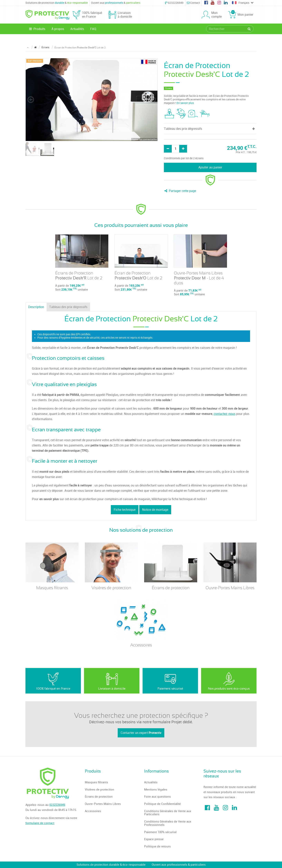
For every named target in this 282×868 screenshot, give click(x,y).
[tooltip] (169, 114)
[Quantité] (175, 149)
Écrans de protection (99, 797)
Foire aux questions (157, 797)
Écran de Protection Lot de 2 (138, 275)
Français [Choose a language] (243, 3)
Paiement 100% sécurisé (160, 832)
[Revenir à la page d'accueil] (35, 47)
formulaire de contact (40, 823)
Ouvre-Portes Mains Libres (103, 804)
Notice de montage (155, 510)
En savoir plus (185, 103)
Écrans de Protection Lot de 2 (79, 275)
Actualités (77, 29)
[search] (226, 29)
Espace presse (154, 839)
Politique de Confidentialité (162, 804)
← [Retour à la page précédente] (28, 47)
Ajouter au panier (210, 167)
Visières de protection (99, 790)
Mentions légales (156, 790)
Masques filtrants (96, 782)
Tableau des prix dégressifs (68, 307)
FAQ (93, 29)
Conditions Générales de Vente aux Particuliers (168, 813)
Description (36, 307)
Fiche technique (125, 510)
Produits (37, 29)
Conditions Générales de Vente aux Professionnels (168, 823)
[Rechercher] (249, 29)
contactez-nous (225, 414)
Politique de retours (157, 846)
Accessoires (93, 811)
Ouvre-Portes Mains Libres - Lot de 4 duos (199, 278)
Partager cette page (180, 191)
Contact (193, 3)
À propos (58, 29)
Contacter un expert (141, 733)
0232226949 (174, 3)
